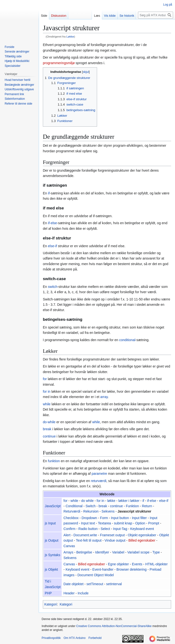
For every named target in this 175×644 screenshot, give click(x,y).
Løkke (70, 36)
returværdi (99, 481)
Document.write (85, 535)
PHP (48, 593)
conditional (127, 340)
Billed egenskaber (142, 540)
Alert (67, 535)
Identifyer (102, 552)
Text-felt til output (89, 540)
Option (140, 523)
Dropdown (89, 518)
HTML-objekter (156, 564)
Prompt (154, 523)
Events (137, 564)
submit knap (123, 523)
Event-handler (103, 569)
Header (69, 593)
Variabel (118, 552)
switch (53, 287)
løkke (111, 501)
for (45, 379)
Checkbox (71, 518)
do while (87, 501)
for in (47, 391)
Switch (90, 506)
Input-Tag (120, 529)
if (49, 193)
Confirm (69, 529)
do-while (49, 422)
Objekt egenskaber (142, 535)
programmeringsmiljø (59, 63)
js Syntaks (53, 555)
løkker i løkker (129, 501)
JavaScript (53, 506)
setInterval (114, 584)
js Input (50, 523)
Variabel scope (138, 552)
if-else (52, 223)
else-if (52, 246)
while (47, 404)
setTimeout (95, 584)
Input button (120, 518)
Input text (88, 523)
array (104, 397)
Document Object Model (96, 575)
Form (104, 518)
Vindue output (115, 540)
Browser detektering (132, 569)
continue (49, 436)
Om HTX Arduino (75, 638)
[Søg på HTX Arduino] (156, 15)
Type (156, 552)
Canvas (69, 546)
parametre (99, 474)
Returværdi (72, 511)
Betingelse (84, 552)
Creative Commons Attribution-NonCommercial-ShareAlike (114, 626)
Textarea (105, 523)
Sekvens (108, 511)
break (47, 429)
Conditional (74, 506)
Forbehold (95, 638)
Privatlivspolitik (51, 638)
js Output (52, 540)
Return (147, 506)
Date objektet (73, 584)
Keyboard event (142, 529)
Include (83, 593)
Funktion (132, 506)
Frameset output (112, 535)
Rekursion (91, 511)
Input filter (139, 518)
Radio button (88, 529)
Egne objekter (118, 564)
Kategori (51, 604)
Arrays (68, 552)
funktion (54, 461)
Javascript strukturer (134, 511)
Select (105, 529)
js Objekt (51, 569)
